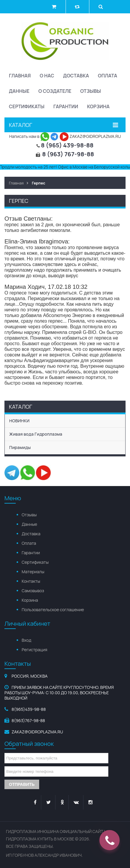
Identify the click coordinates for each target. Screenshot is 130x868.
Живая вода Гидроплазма (36, 434)
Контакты (31, 581)
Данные (19, 91)
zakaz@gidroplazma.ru (37, 732)
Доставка (76, 76)
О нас (47, 76)
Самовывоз (33, 591)
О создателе (55, 91)
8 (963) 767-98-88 (68, 154)
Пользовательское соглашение (53, 610)
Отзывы (91, 91)
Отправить (22, 784)
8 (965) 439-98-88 (67, 145)
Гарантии (66, 106)
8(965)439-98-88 (29, 709)
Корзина (98, 106)
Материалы (33, 572)
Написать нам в (29, 136)
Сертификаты (27, 106)
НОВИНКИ (19, 421)
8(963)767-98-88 (28, 720)
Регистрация (34, 650)
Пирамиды (20, 447)
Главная (20, 76)
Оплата (108, 76)
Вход (26, 640)
